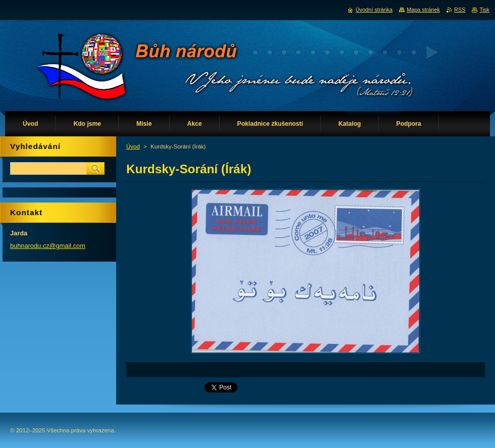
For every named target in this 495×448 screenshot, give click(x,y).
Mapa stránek (423, 10)
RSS (460, 10)
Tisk (484, 10)
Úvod (133, 146)
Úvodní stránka (374, 10)
